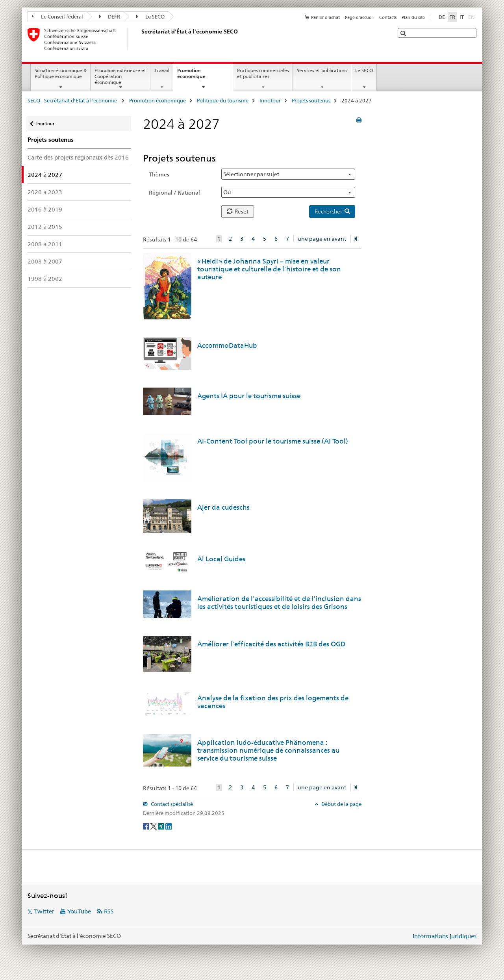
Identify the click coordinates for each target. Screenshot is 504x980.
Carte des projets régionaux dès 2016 (78, 157)
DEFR (110, 17)
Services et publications (322, 70)
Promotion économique (200, 76)
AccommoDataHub (227, 345)
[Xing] (162, 826)
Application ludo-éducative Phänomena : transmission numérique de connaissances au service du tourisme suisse (268, 750)
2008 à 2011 (45, 244)
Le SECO (150, 17)
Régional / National (174, 193)
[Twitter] (154, 826)
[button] (404, 33)
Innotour (270, 100)
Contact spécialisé (171, 804)
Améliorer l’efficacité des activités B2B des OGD (271, 644)
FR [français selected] (452, 17)
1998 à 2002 (45, 279)
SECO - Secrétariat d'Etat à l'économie (73, 100)
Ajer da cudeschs (223, 507)
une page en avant (322, 239)
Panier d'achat (325, 17)
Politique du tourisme (223, 100)
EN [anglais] (472, 17)
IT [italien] (462, 17)
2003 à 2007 (45, 261)
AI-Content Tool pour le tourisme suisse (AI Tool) (273, 441)
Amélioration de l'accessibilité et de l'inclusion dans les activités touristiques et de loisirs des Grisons (279, 603)
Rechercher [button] (332, 212)
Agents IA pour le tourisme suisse (249, 396)
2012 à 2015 (45, 227)
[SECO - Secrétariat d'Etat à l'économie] (140, 39)
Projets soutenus (311, 100)
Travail (162, 70)
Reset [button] (238, 212)
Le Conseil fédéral (57, 17)
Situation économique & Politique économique (61, 73)
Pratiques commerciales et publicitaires (263, 73)
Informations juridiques (445, 936)
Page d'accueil (359, 17)
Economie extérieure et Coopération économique (120, 76)
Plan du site (413, 17)
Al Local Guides (221, 559)
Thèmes (159, 174)
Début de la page (341, 804)
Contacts (388, 17)
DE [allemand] (442, 17)
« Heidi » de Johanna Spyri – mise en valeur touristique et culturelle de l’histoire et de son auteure (269, 269)
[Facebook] (147, 826)
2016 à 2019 (45, 209)
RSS (109, 911)
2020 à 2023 (45, 192)
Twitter (44, 911)
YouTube (79, 911)
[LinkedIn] (169, 826)
